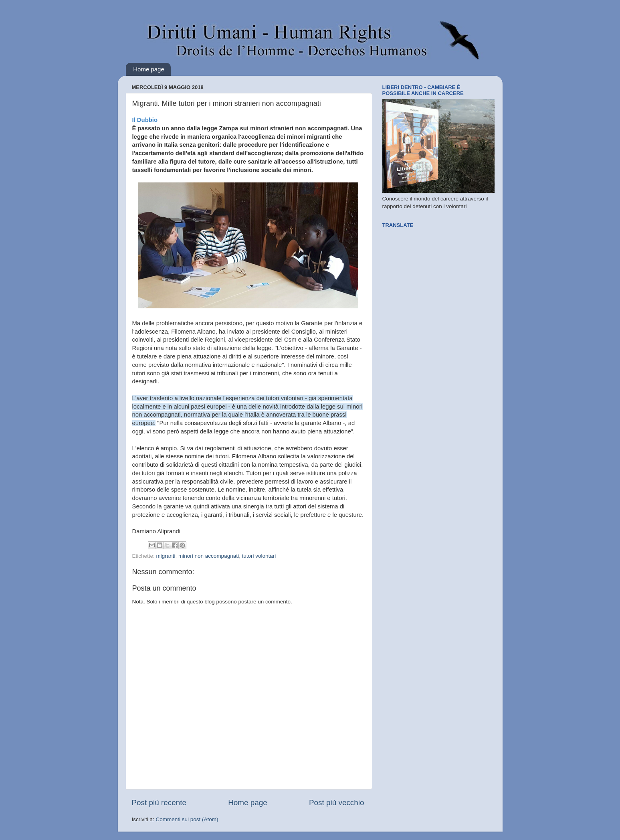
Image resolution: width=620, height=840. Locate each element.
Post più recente (159, 803)
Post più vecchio (337, 803)
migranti (166, 556)
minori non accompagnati (209, 556)
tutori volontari (259, 556)
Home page (149, 69)
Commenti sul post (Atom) (187, 819)
